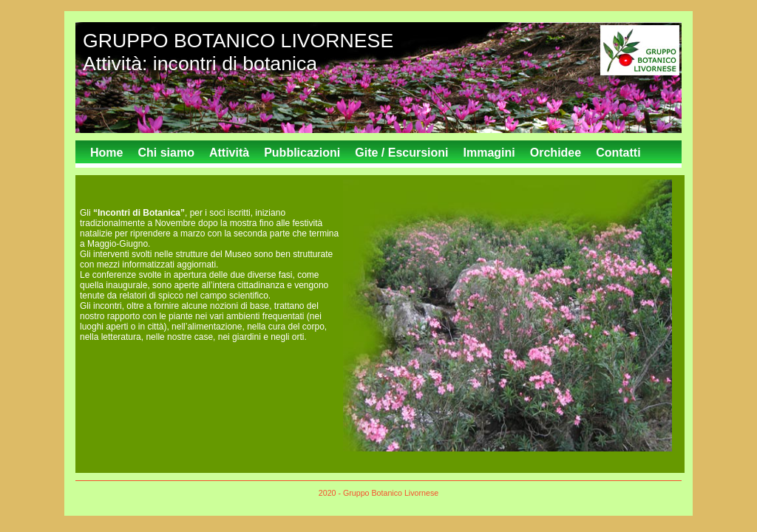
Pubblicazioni (302, 153)
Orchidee (556, 153)
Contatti (618, 153)
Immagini (489, 153)
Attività (229, 153)
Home (106, 153)
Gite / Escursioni (401, 153)
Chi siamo (166, 153)
